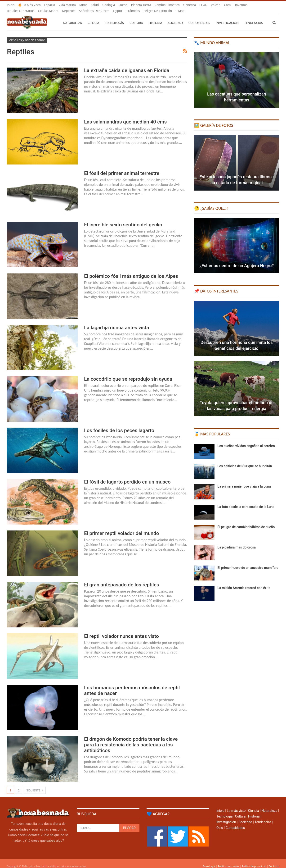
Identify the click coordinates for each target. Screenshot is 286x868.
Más (239, 5)
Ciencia (93, 17)
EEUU (203, 5)
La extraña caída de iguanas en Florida (127, 65)
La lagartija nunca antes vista (117, 322)
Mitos (83, 5)
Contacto (274, 861)
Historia (155, 17)
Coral (228, 5)
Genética (190, 5)
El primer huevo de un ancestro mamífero (248, 562)
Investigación (227, 17)
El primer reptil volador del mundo (122, 528)
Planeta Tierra (141, 5)
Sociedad (175, 17)
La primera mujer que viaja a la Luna (244, 481)
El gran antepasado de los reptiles (122, 579)
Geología (109, 5)
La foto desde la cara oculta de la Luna (246, 501)
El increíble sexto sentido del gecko (123, 219)
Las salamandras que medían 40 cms (125, 116)
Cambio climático (167, 5)
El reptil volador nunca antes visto (121, 630)
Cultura (136, 17)
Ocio (220, 822)
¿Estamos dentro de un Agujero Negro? (237, 260)
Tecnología (114, 17)
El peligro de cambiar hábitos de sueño (246, 521)
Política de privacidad (254, 861)
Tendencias (263, 816)
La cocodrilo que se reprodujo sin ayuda (128, 373)
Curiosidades (199, 17)
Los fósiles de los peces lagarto (119, 425)
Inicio (11, 5)
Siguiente (35, 785)
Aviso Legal (209, 861)
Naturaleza (72, 17)
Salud (95, 5)
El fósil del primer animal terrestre (122, 168)
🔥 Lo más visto (29, 5)
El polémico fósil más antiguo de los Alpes (131, 270)
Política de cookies (228, 861)
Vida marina (67, 5)
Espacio (50, 5)
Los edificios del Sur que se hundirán (245, 460)
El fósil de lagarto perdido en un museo (127, 476)
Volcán (216, 5)
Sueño (123, 5)
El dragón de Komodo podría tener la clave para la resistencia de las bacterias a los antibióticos (131, 739)
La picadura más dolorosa (237, 542)
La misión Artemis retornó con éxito (244, 582)
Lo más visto (236, 805)
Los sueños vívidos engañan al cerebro (246, 440)
